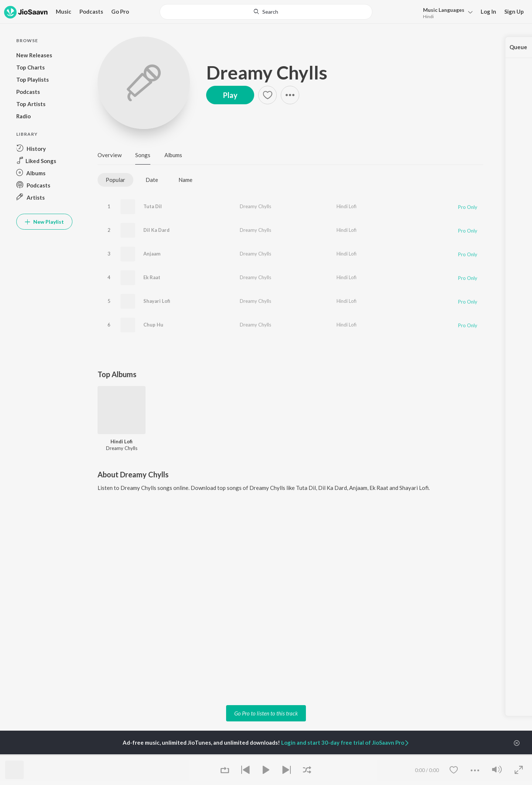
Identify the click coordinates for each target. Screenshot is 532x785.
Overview (110, 155)
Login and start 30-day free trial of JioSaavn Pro (345, 742)
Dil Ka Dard (156, 230)
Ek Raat (152, 277)
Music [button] (64, 11)
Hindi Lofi (347, 206)
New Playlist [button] (44, 222)
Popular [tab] (115, 180)
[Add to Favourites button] (267, 95)
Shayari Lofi (157, 301)
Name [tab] (185, 180)
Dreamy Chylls (267, 72)
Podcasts (91, 11)
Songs (143, 155)
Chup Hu (153, 325)
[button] (290, 95)
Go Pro (120, 11)
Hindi (428, 16)
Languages (444, 10)
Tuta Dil (153, 206)
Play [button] (230, 95)
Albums (173, 155)
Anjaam (152, 254)
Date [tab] (152, 180)
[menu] (446, 12)
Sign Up (514, 11)
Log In (488, 11)
